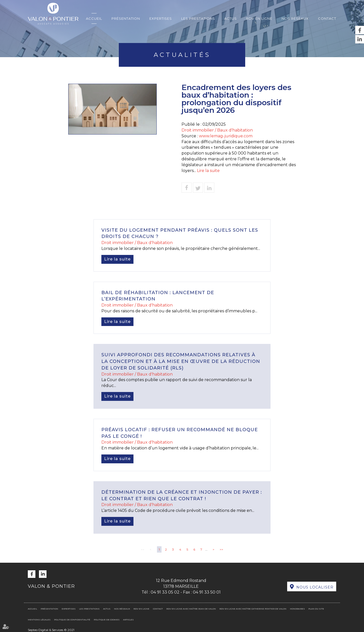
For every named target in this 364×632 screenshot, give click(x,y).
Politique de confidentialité (72, 620)
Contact (327, 18)
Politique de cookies (107, 620)
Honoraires (297, 609)
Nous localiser (315, 587)
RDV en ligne (259, 18)
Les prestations (198, 18)
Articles (128, 620)
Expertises (161, 18)
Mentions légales (39, 620)
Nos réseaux (295, 18)
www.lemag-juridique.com (226, 136)
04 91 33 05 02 (165, 592)
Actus (231, 18)
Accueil (94, 18)
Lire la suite (208, 171)
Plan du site (316, 609)
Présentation (126, 18)
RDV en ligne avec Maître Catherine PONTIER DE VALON (253, 609)
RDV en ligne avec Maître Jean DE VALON (191, 609)
